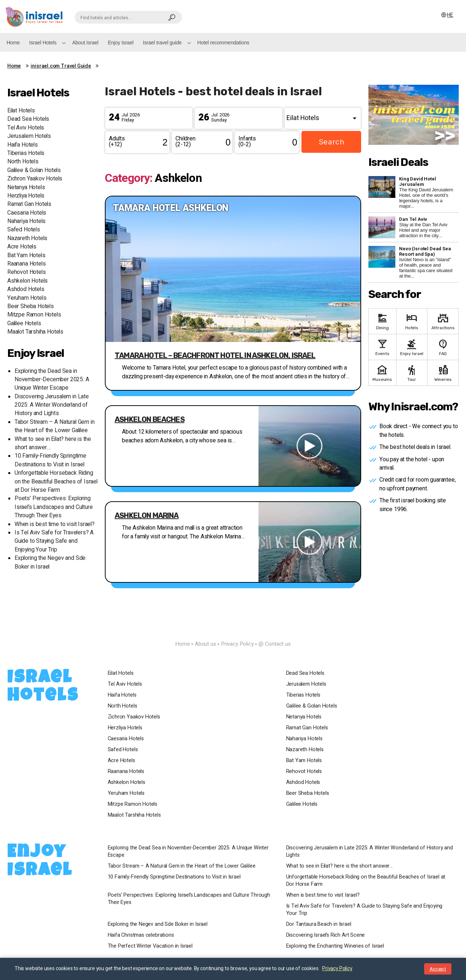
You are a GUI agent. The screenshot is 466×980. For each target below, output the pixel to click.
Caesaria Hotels (27, 213)
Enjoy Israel (121, 43)
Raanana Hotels (26, 264)
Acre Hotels (22, 247)
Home (13, 43)
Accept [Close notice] (438, 969)
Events (382, 347)
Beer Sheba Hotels (31, 306)
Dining (382, 321)
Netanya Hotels (26, 188)
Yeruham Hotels (27, 298)
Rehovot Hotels (26, 272)
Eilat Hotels (21, 111)
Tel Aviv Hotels (26, 128)
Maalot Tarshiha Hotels (35, 332)
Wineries (443, 373)
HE (450, 15)
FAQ (443, 347)
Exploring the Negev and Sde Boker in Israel (159, 924)
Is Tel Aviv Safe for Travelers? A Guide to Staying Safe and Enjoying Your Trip (54, 541)
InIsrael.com (233, 631)
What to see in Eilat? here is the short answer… (341, 866)
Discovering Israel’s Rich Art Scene (327, 935)
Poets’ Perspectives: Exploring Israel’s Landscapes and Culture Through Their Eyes (54, 507)
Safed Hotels (24, 230)
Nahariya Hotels (26, 221)
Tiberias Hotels (26, 153)
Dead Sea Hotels (28, 119)
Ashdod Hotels (26, 289)
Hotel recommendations (223, 43)
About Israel (85, 43)
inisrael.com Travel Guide (61, 66)
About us (206, 644)
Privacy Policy (237, 644)
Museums (382, 373)
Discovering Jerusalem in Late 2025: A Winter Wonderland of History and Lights (52, 405)
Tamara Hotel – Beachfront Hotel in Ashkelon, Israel (215, 355)
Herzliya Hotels (26, 196)
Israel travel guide (162, 43)
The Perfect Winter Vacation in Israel (152, 946)
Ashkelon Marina (147, 515)
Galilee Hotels (24, 324)
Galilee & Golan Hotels (34, 170)
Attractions (443, 321)
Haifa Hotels (23, 145)
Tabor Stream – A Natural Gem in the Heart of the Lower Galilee (54, 426)
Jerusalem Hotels (29, 136)
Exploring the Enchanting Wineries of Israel (337, 946)
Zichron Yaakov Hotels (35, 179)
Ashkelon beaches (150, 419)
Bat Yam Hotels (26, 256)
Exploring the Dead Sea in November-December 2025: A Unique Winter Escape (52, 380)
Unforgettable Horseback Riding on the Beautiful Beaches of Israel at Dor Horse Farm (56, 482)
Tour (412, 373)
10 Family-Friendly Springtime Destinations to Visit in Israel (50, 460)
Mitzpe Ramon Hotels (34, 315)
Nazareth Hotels (27, 238)
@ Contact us (275, 644)
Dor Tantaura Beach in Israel (320, 924)
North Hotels (23, 162)
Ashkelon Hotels (27, 281)
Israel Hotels (43, 43)
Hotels (412, 321)
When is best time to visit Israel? (55, 524)
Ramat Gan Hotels (29, 204)
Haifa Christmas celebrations (142, 935)
